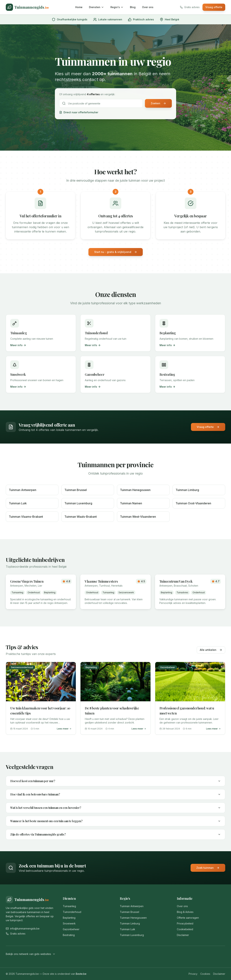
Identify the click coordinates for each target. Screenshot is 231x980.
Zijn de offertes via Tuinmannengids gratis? (115, 834)
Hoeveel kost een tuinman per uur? (115, 781)
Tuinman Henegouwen (133, 918)
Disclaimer (183, 935)
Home (79, 7)
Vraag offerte (214, 7)
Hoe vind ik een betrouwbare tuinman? (115, 794)
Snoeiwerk (69, 923)
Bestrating (69, 935)
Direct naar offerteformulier (79, 112)
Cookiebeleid (185, 929)
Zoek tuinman (208, 868)
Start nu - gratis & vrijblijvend (116, 252)
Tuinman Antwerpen (132, 906)
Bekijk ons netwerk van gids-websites (31, 954)
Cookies (205, 974)
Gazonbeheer (71, 929)
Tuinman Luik (128, 929)
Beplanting (69, 918)
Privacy (193, 974)
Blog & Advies (185, 912)
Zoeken (158, 103)
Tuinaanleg (69, 906)
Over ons (148, 7)
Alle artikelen (211, 650)
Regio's (117, 7)
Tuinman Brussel (129, 912)
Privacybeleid (185, 923)
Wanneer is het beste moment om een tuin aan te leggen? (115, 821)
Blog (133, 7)
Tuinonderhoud (72, 912)
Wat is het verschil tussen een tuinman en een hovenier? (115, 808)
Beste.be (81, 974)
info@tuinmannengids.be (23, 929)
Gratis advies (16, 934)
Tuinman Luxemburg (132, 935)
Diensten (96, 7)
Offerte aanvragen (188, 918)
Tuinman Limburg (130, 923)
